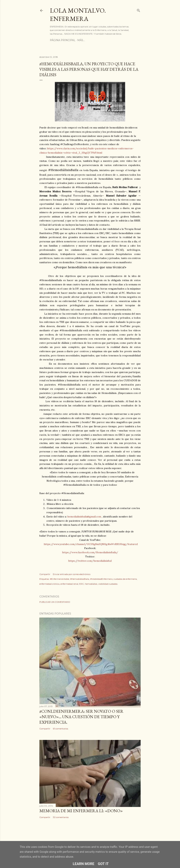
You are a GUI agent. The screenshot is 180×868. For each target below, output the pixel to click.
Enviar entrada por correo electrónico (72, 574)
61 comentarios (60, 729)
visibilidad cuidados (108, 584)
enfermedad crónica (49, 584)
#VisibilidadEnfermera (101, 579)
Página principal (63, 40)
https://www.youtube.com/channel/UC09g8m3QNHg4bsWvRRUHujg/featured (91, 544)
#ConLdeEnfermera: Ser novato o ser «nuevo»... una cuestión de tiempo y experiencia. (81, 717)
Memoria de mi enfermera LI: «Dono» (81, 811)
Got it (103, 864)
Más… (81, 40)
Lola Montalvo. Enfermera (78, 15)
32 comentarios (61, 817)
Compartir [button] (45, 574)
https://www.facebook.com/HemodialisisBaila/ (90, 552)
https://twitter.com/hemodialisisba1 (90, 561)
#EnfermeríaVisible (60, 579)
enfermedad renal (69, 584)
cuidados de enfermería (125, 579)
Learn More (84, 864)
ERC (82, 584)
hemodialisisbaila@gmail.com (84, 517)
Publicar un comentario (55, 602)
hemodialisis (91, 584)
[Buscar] (139, 10)
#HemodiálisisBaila (80, 579)
